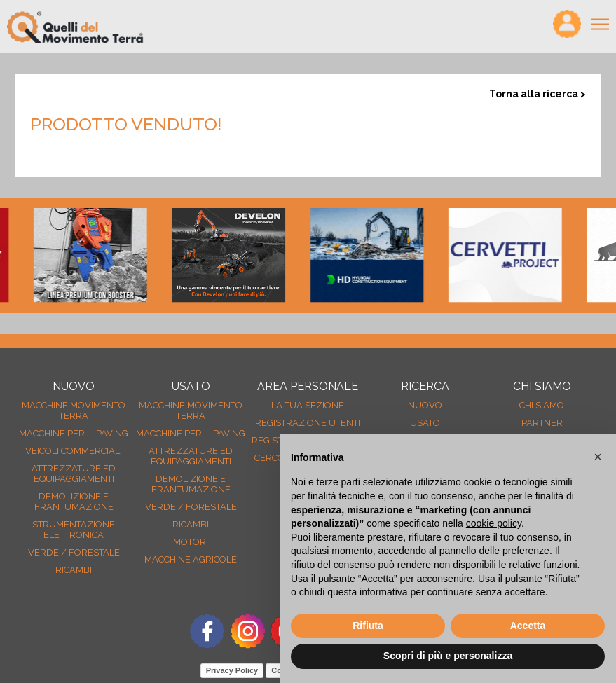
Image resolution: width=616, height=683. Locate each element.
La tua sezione (308, 405)
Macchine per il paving (74, 433)
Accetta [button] (528, 626)
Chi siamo (542, 405)
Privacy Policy (232, 670)
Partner (542, 423)
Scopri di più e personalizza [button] (448, 656)
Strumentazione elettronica (74, 530)
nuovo (425, 405)
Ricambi (74, 570)
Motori (191, 542)
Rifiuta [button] (368, 626)
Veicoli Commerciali (74, 451)
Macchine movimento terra (74, 411)
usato (425, 423)
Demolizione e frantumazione (74, 502)
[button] (598, 457)
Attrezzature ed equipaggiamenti (74, 474)
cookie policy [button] (494, 523)
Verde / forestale (74, 552)
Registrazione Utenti (308, 423)
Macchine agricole (191, 559)
